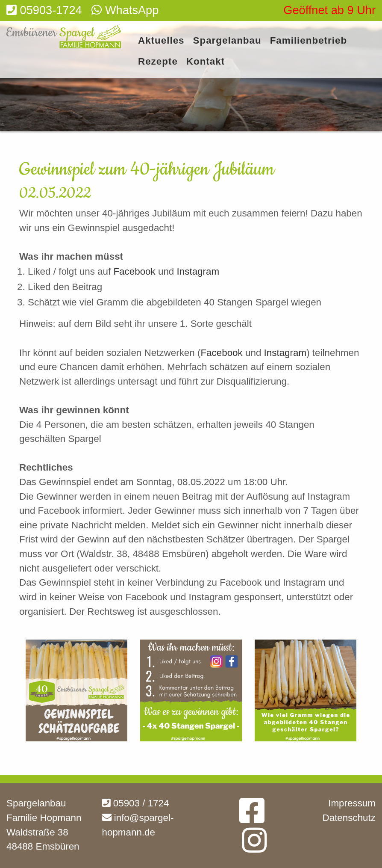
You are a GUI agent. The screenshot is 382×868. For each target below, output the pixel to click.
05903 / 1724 (136, 803)
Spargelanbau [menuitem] (227, 41)
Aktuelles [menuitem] (161, 41)
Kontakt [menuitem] (206, 62)
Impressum (352, 803)
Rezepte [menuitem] (158, 62)
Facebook (136, 271)
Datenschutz (349, 818)
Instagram (198, 271)
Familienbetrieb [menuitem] (309, 41)
